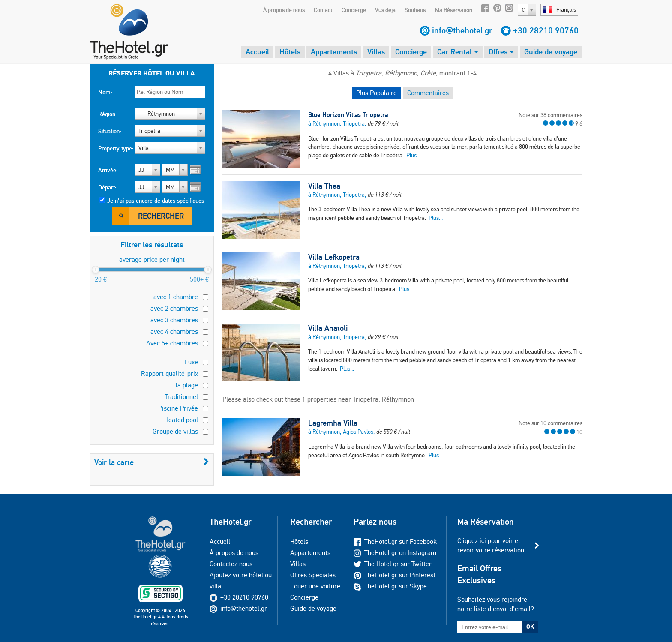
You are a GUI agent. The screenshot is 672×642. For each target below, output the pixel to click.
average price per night (152, 259)
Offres (501, 52)
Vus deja (385, 10)
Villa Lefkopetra (334, 257)
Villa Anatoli (328, 328)
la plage (187, 385)
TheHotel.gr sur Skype (390, 586)
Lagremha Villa (333, 423)
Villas (376, 52)
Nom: (105, 92)
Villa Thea (324, 186)
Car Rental (458, 52)
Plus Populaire (376, 93)
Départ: (107, 187)
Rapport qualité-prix (169, 373)
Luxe (191, 362)
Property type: (116, 148)
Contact (323, 10)
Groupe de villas (175, 431)
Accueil (257, 52)
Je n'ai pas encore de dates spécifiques (156, 201)
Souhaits (415, 10)
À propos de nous (284, 10)
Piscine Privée (178, 408)
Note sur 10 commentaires (550, 423)
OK (530, 627)
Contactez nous (231, 564)
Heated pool (181, 420)
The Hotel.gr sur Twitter (393, 564)
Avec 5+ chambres (172, 343)
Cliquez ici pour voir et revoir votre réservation (491, 545)
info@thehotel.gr (462, 30)
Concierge (354, 10)
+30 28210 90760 (546, 30)
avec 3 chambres (174, 320)
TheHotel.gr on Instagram (395, 553)
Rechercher (161, 216)
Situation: (110, 131)
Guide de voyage (551, 52)
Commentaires (428, 93)
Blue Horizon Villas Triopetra (348, 115)
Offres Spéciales (313, 575)
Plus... (413, 155)
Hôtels (290, 52)
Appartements (334, 52)
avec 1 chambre (176, 297)
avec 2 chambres (174, 308)
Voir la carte (152, 462)
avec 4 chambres (174, 331)
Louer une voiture (315, 586)
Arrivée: (108, 170)
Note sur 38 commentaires (550, 115)
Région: (108, 114)
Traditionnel (181, 397)
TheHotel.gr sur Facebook (395, 541)
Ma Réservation (454, 10)
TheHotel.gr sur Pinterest (394, 575)
